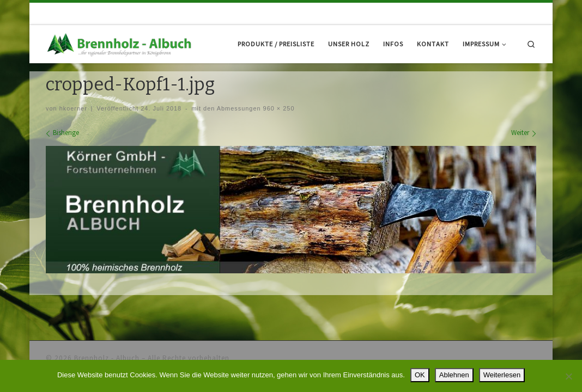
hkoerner (73, 140)
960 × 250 (278, 140)
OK (420, 375)
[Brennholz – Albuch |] (121, 43)
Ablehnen (454, 375)
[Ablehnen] (568, 376)
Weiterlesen (502, 375)
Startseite (59, 82)
